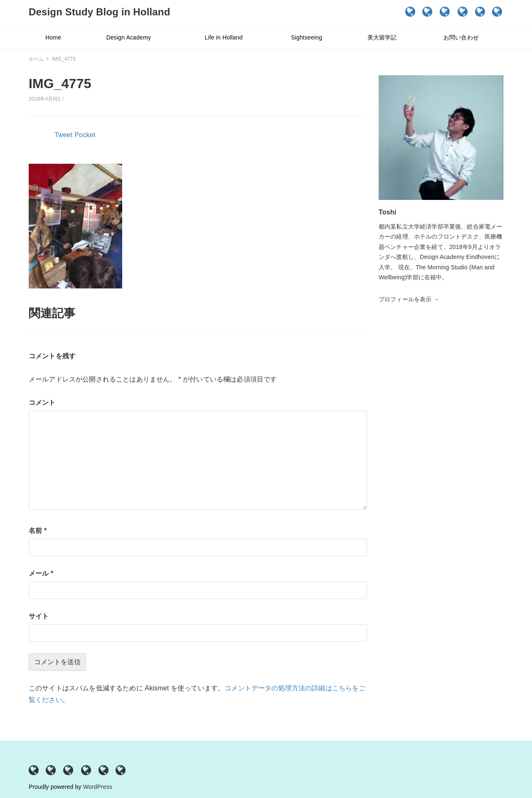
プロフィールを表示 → (409, 299)
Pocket (85, 135)
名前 (38, 531)
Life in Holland (445, 12)
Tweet (64, 135)
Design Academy (428, 12)
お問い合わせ (497, 12)
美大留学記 (480, 12)
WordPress (98, 787)
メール (41, 573)
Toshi (387, 212)
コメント (42, 403)
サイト (39, 616)
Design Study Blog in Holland (99, 12)
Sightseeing (463, 12)
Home (410, 12)
